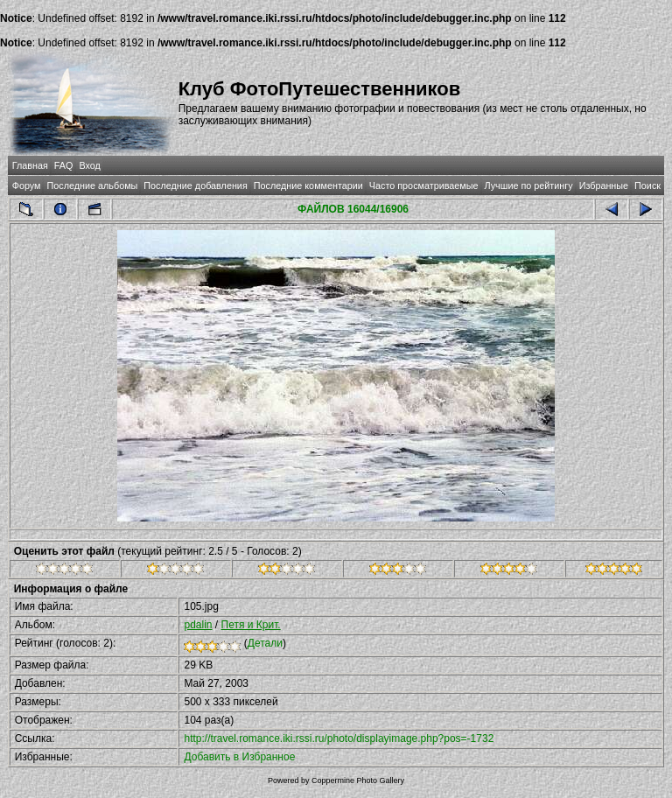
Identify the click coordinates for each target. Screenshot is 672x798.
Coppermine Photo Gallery (358, 780)
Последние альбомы (92, 185)
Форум (27, 185)
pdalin (198, 625)
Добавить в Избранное (239, 757)
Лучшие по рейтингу (529, 185)
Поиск (647, 185)
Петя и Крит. (251, 625)
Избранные (604, 185)
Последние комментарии (308, 185)
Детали (265, 643)
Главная (30, 165)
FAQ (64, 165)
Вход (89, 165)
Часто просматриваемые (424, 185)
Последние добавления (195, 185)
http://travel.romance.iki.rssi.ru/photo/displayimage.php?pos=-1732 (339, 738)
